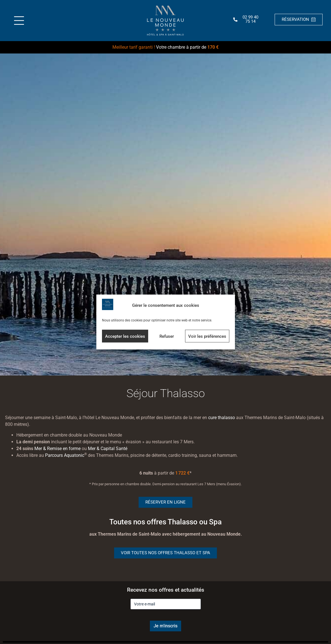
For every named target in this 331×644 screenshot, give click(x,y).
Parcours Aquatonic (65, 455)
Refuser (167, 336)
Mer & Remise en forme (57, 449)
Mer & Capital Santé (108, 449)
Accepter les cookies (125, 336)
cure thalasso (222, 418)
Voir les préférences (207, 336)
